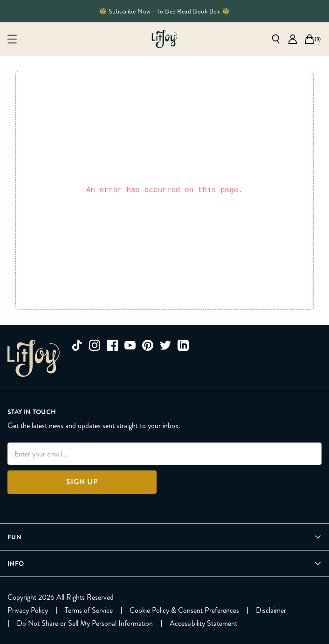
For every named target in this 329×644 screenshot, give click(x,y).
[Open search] (276, 39)
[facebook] (112, 345)
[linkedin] (183, 345)
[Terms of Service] (89, 610)
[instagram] (95, 345)
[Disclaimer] (271, 610)
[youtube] (130, 345)
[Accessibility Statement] (203, 624)
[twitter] (165, 345)
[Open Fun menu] (164, 537)
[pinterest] (148, 345)
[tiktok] (77, 345)
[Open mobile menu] (12, 39)
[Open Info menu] (164, 563)
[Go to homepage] (164, 39)
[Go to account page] (293, 39)
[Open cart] (309, 39)
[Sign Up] (82, 482)
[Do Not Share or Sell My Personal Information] (85, 624)
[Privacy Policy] (28, 610)
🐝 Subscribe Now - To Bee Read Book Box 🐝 (164, 11)
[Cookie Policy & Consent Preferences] (184, 610)
